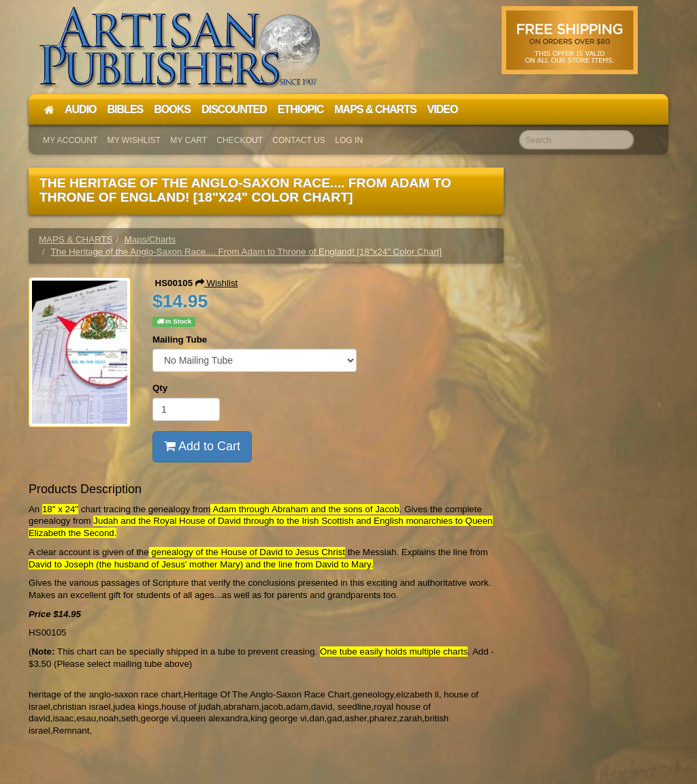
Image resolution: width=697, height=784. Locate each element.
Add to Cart (202, 446)
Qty (160, 388)
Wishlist (217, 283)
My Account (70, 140)
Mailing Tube (180, 340)
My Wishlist (134, 140)
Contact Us (299, 140)
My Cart (189, 140)
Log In (349, 140)
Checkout (240, 140)
